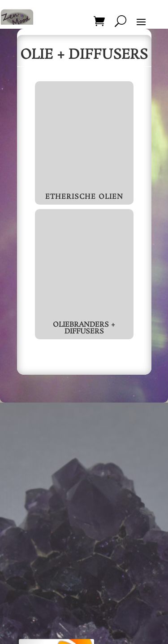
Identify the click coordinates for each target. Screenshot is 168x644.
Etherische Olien (84, 197)
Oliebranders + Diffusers (84, 328)
